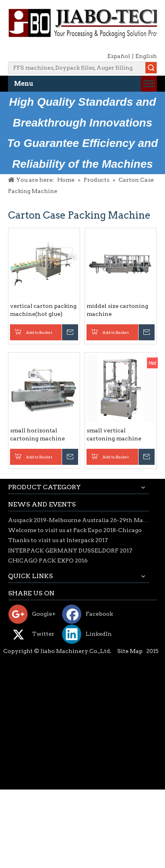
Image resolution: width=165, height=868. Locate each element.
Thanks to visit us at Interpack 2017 (58, 540)
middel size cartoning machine (117, 310)
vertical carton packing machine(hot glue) (43, 310)
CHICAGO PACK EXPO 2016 (48, 561)
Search (151, 68)
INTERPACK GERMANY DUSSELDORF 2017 (70, 551)
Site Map (130, 651)
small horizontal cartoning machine (37, 434)
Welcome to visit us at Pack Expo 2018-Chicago (75, 530)
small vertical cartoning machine (114, 434)
